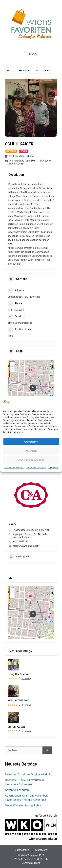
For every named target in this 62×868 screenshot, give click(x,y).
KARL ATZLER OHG (19, 701)
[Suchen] (47, 750)
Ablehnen (31, 451)
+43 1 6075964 (16, 310)
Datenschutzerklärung (14, 468)
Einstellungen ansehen (31, 460)
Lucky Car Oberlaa (18, 674)
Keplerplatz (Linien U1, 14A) (27, 534)
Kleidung (13, 156)
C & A (12, 524)
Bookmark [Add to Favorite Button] (25, 71)
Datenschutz (22, 850)
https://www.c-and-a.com (26, 546)
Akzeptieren (31, 442)
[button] (9, 108)
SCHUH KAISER (16, 727)
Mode (22, 156)
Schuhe (30, 156)
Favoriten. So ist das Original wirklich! (28, 774)
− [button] (12, 369)
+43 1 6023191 (21, 542)
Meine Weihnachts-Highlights (23, 805)
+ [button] (12, 364)
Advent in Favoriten (17, 790)
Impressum (53, 468)
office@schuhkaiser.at (20, 323)
